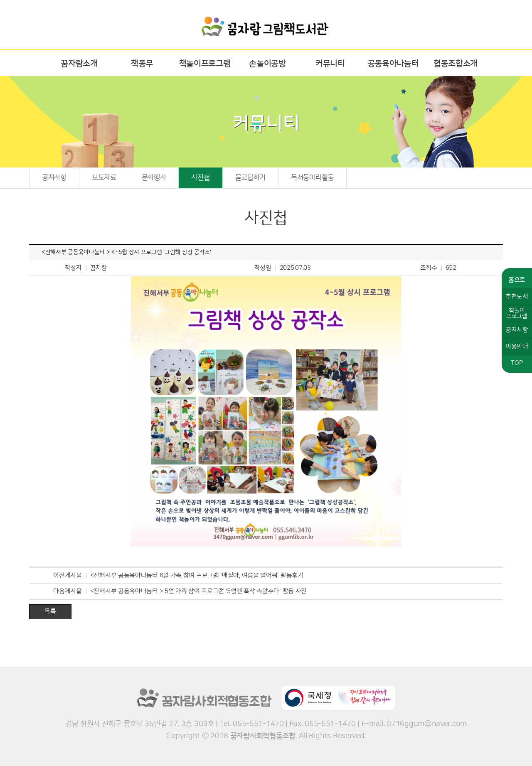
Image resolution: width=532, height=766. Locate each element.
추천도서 (517, 297)
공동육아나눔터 (393, 64)
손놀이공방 (267, 64)
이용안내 (517, 346)
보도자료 (104, 177)
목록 (50, 611)
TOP (517, 363)
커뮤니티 (330, 64)
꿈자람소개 (79, 64)
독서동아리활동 (312, 177)
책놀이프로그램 (205, 64)
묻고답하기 (251, 177)
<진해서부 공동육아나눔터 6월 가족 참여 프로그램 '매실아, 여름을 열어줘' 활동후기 (197, 575)
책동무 (142, 64)
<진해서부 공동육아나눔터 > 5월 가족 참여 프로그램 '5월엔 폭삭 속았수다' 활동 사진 (198, 591)
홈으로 (517, 280)
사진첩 (200, 177)
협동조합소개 (456, 64)
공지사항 (54, 177)
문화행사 (154, 177)
